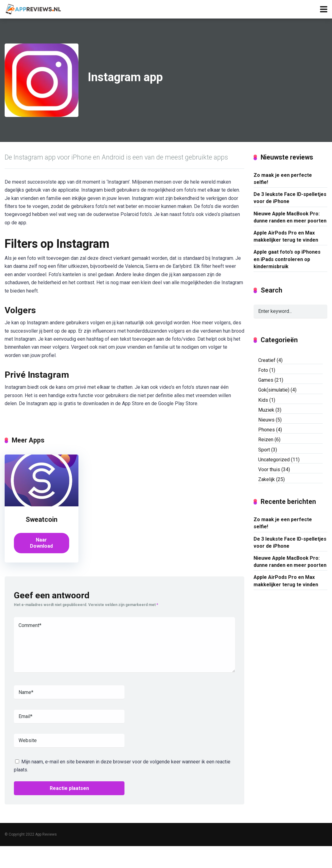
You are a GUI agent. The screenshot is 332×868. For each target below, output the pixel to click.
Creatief (267, 360)
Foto (263, 370)
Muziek (266, 410)
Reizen (266, 440)
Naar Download (41, 543)
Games (266, 380)
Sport (264, 450)
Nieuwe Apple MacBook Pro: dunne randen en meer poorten (290, 217)
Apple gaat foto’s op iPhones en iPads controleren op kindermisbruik (287, 259)
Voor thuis (269, 469)
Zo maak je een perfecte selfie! (283, 179)
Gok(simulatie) (274, 390)
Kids (263, 400)
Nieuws (266, 420)
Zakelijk (267, 479)
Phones (267, 430)
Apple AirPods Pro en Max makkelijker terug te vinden (286, 236)
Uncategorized (274, 460)
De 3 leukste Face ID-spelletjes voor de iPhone (290, 198)
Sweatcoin (42, 519)
